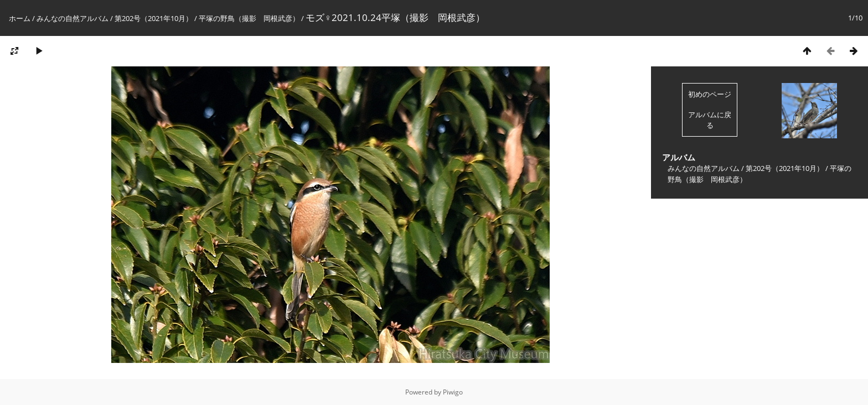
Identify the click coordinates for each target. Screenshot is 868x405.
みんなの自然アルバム (73, 18)
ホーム (20, 18)
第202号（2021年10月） (154, 18)
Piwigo (453, 392)
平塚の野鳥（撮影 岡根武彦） (249, 18)
